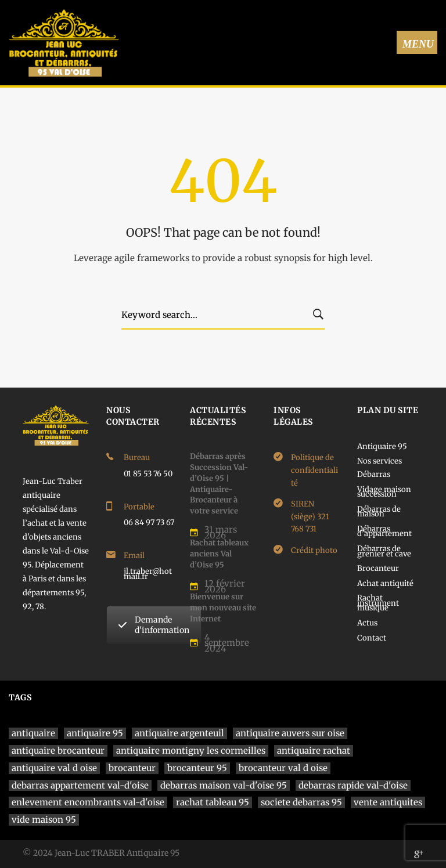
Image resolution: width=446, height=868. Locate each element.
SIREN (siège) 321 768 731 (310, 516)
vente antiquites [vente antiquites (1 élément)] (388, 802)
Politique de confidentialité (314, 470)
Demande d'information (154, 625)
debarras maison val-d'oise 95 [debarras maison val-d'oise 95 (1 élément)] (224, 785)
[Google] (419, 854)
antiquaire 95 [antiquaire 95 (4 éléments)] (95, 733)
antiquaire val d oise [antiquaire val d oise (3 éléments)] (54, 768)
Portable (139, 507)
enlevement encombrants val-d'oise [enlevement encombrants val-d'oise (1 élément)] (88, 802)
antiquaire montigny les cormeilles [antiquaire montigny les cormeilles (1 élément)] (191, 751)
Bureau (137, 457)
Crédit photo (314, 550)
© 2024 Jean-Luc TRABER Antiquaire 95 (101, 853)
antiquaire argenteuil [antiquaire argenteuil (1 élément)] (179, 733)
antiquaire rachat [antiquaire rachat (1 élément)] (314, 751)
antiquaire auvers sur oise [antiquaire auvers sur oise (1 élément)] (290, 733)
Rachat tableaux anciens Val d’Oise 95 (219, 554)
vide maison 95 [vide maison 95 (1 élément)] (44, 820)
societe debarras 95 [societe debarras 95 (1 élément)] (301, 802)
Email (134, 556)
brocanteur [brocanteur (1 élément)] (132, 768)
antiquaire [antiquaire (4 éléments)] (33, 733)
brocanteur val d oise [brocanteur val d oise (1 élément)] (283, 768)
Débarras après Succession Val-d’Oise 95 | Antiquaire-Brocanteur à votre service (219, 484)
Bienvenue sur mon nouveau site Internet (223, 607)
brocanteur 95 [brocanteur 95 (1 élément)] (197, 768)
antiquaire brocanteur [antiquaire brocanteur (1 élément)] (58, 751)
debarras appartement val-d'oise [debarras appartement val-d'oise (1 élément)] (80, 785)
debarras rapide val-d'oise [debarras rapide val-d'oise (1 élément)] (353, 785)
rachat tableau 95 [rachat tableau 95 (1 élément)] (213, 802)
